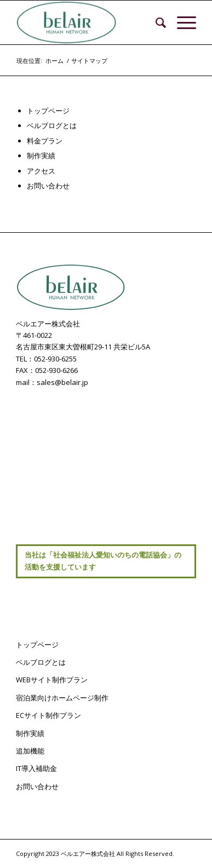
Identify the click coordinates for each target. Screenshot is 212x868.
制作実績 (41, 156)
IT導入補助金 (36, 768)
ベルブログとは (52, 125)
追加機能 (30, 751)
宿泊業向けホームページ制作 (62, 698)
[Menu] (181, 22)
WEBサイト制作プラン (52, 680)
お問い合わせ (48, 186)
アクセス (41, 171)
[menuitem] (155, 22)
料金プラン (45, 141)
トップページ (48, 111)
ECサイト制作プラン (48, 715)
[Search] (155, 22)
